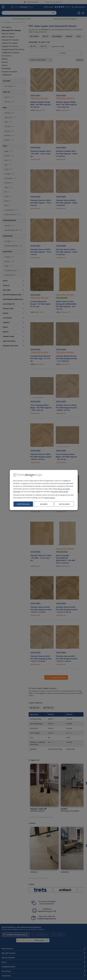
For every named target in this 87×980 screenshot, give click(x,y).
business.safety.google (60, 492)
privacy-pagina (50, 498)
